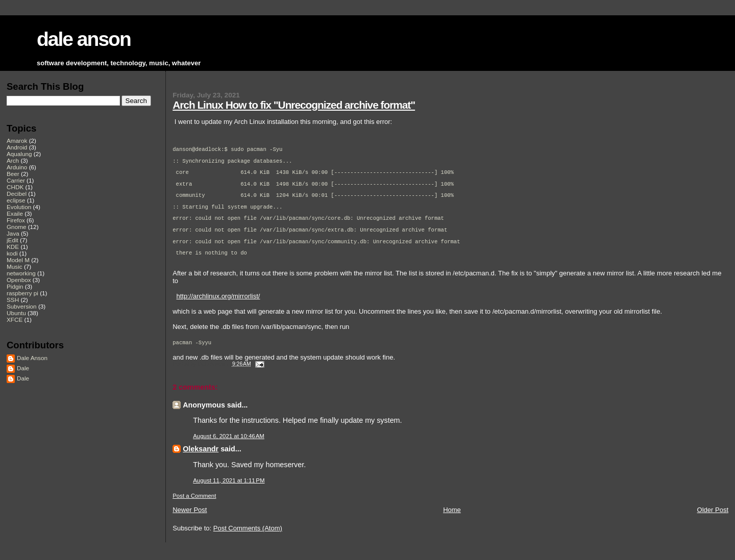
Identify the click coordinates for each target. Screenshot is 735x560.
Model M (18, 260)
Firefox (16, 220)
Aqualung (19, 154)
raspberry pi (22, 293)
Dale (23, 368)
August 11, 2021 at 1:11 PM (229, 491)
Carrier (16, 180)
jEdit (13, 240)
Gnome (16, 227)
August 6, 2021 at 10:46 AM (229, 446)
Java (13, 233)
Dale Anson (32, 358)
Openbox (19, 280)
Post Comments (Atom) (248, 538)
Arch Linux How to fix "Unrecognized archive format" (294, 105)
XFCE (15, 320)
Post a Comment (194, 506)
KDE (13, 247)
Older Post (713, 520)
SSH (13, 300)
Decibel (17, 194)
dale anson (84, 39)
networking (21, 273)
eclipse (16, 200)
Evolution (19, 207)
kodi (12, 253)
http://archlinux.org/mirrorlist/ (218, 306)
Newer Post (190, 520)
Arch (13, 160)
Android (17, 147)
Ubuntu (16, 313)
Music (15, 266)
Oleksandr (201, 459)
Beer (13, 174)
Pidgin (15, 286)
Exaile (15, 213)
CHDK (15, 187)
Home (452, 520)
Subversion (22, 306)
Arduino (17, 167)
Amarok (17, 141)
